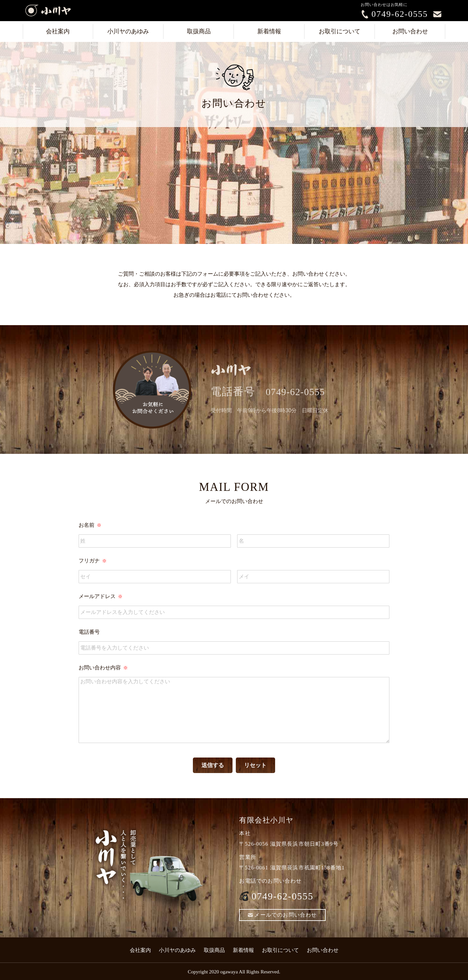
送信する (212, 765)
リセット (256, 765)
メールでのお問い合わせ (282, 915)
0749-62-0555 (400, 14)
